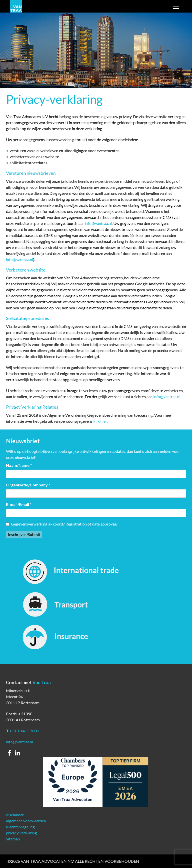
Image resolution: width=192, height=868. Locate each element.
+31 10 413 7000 (24, 731)
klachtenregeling (20, 827)
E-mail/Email (19, 504)
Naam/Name (19, 465)
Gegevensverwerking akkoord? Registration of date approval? (62, 524)
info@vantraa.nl (98, 223)
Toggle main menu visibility (176, 7)
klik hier (100, 421)
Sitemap (13, 839)
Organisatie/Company (28, 485)
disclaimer (15, 815)
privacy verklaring (21, 833)
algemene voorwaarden (26, 821)
